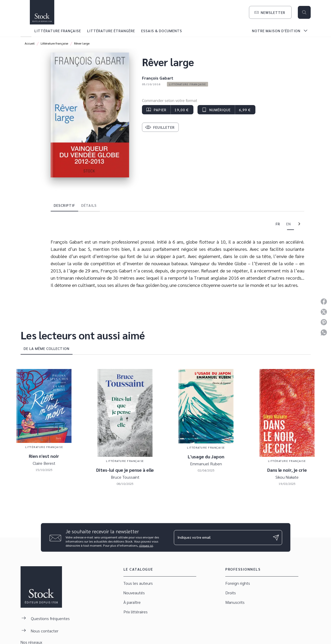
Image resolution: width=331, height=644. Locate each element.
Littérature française (54, 43)
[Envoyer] (276, 537)
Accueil (30, 43)
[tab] (26, 31)
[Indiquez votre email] (222, 537)
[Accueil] (42, 12)
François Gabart (158, 78)
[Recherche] (304, 12)
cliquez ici (146, 545)
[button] (270, 12)
